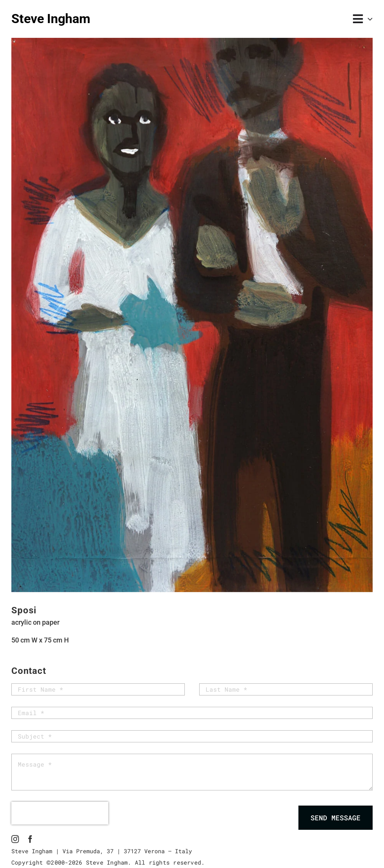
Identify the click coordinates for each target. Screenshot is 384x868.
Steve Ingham (51, 19)
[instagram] (15, 839)
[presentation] (60, 813)
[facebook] (30, 839)
